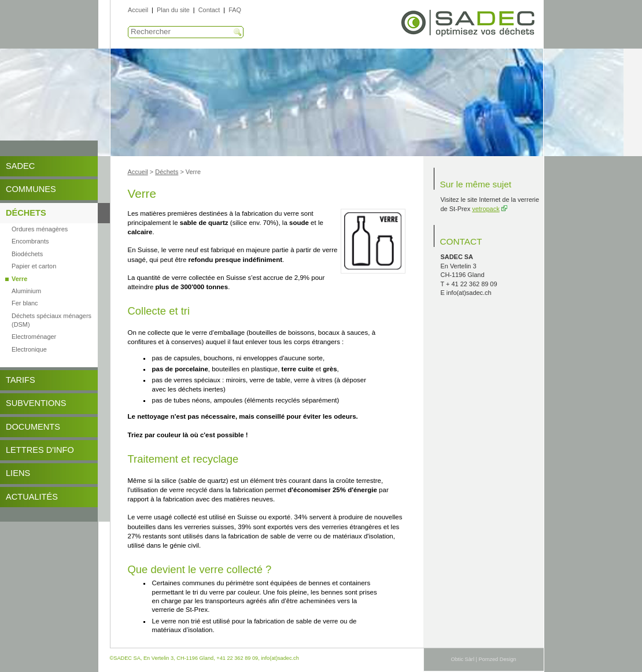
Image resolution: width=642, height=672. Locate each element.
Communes (31, 189)
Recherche (238, 32)
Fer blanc (25, 303)
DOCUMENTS (33, 427)
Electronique (29, 349)
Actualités (32, 497)
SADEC (20, 166)
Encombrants (30, 241)
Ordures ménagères (40, 229)
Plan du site (173, 10)
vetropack (486, 209)
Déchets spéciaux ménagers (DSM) (51, 320)
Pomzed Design (497, 659)
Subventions (36, 403)
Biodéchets (27, 254)
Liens (18, 473)
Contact (209, 10)
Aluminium (26, 291)
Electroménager (34, 337)
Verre (19, 279)
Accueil (138, 10)
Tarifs (21, 380)
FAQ (235, 10)
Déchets (26, 213)
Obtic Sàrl (463, 659)
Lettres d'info (40, 450)
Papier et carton (34, 266)
